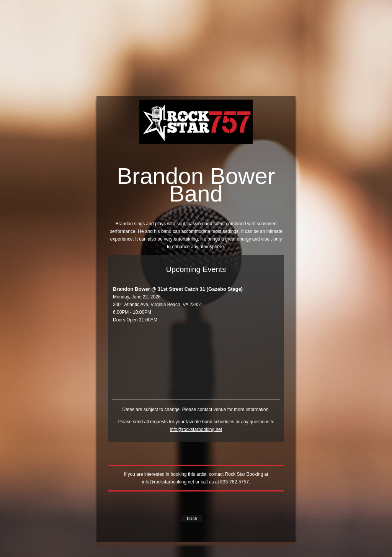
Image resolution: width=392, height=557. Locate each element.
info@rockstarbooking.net (196, 429)
